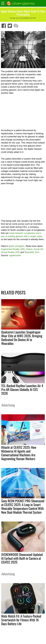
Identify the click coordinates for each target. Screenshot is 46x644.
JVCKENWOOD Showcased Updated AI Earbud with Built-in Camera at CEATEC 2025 (22, 558)
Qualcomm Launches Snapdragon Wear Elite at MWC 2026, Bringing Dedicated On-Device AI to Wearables (22, 338)
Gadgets (20, 246)
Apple (11, 246)
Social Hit (38, 249)
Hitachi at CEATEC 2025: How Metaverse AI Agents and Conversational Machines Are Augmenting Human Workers (19, 453)
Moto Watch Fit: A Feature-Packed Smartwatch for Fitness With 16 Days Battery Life (21, 620)
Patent (29, 249)
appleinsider (15, 255)
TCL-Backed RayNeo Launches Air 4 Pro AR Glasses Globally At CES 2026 (22, 389)
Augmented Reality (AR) (13, 249)
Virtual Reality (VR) (10, 252)
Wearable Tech (32, 252)
